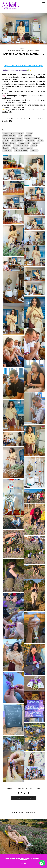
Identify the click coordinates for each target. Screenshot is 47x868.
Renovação (7, 146)
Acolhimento (7, 150)
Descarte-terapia (24, 143)
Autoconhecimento (9, 136)
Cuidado (6, 148)
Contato (24, 860)
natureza (28, 136)
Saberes (14, 148)
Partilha (40, 141)
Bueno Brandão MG (21, 150)
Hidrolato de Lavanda (32, 138)
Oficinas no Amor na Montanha (13, 133)
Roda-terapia (30, 141)
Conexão (34, 146)
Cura (20, 136)
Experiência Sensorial (21, 146)
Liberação (36, 143)
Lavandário (34, 150)
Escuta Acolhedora (9, 143)
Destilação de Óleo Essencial (12, 138)
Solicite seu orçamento (24, 798)
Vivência (29, 133)
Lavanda (6, 141)
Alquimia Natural (17, 141)
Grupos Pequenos (26, 148)
